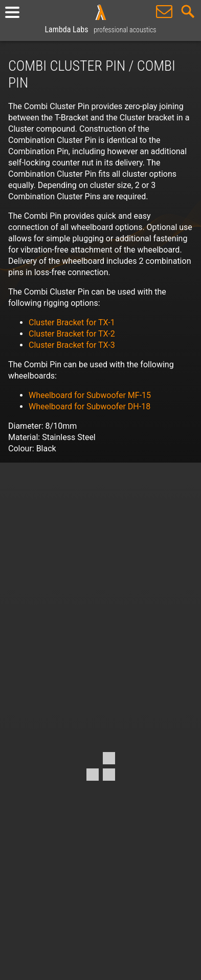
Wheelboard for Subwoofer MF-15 (90, 395)
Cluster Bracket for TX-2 (72, 334)
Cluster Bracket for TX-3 (72, 345)
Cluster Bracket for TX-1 (72, 322)
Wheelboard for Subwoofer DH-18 (90, 406)
